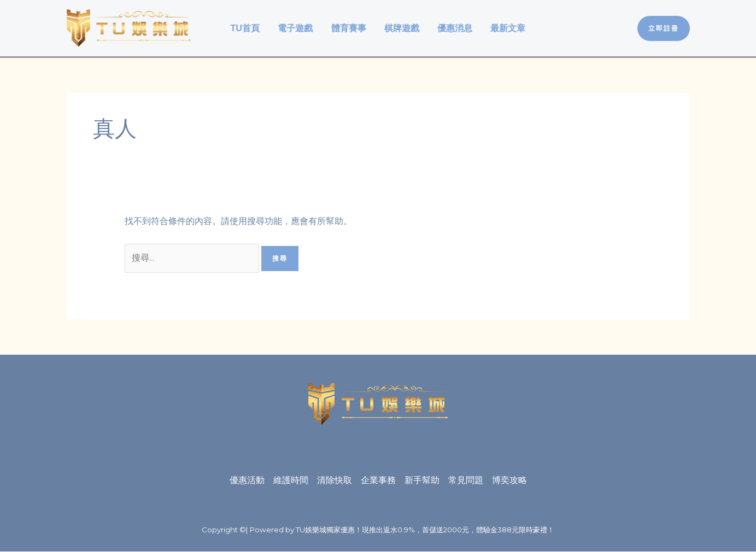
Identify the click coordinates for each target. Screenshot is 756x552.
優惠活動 (247, 481)
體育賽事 (349, 28)
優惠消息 (454, 28)
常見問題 (466, 481)
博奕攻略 (509, 481)
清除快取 (335, 481)
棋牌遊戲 (401, 28)
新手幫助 (422, 481)
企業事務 (378, 481)
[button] (664, 28)
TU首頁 (247, 28)
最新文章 (506, 28)
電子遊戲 (296, 28)
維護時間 (291, 481)
